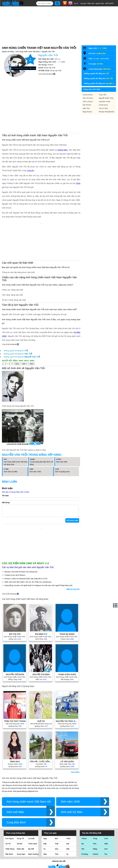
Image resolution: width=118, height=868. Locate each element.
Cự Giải (31, 841)
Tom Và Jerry (88, 98)
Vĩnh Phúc (41, 641)
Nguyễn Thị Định (41, 677)
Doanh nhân (15, 766)
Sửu (57, 851)
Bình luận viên (67, 766)
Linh (106, 841)
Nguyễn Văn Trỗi (48, 52)
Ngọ (45, 841)
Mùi (56, 841)
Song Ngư (21, 856)
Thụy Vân (103, 95)
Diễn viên (91, 3)
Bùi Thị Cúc (15, 636)
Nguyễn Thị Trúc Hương (67, 723)
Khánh (96, 856)
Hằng (95, 851)
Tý (44, 851)
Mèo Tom (86, 108)
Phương (85, 856)
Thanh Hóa (67, 641)
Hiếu (106, 846)
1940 (105, 48)
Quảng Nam (63, 150)
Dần (68, 851)
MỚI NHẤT (109, 3)
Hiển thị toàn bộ (73, 591)
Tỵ (67, 856)
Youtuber (41, 766)
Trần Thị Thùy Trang (15, 723)
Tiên (95, 846)
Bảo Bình (107, 69)
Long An (31, 170)
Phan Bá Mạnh (67, 636)
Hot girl (83, 3)
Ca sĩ (76, 3)
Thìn (57, 856)
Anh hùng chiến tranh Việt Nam (28, 52)
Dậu (45, 846)
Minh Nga (15, 764)
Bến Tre (41, 682)
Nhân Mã (20, 851)
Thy (106, 856)
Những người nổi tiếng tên (16, 351)
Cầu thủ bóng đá (15, 726)
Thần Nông (10, 851)
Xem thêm (75, 774)
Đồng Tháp (15, 682)
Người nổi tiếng (8, 52)
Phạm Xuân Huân (67, 677)
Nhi (83, 851)
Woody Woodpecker (107, 112)
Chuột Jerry (103, 105)
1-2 (59, 62)
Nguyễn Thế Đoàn (15, 677)
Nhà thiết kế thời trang (41, 726)
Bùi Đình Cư (41, 636)
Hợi (68, 846)
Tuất (57, 846)
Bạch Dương (33, 856)
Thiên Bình (33, 846)
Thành (84, 841)
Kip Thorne (87, 105)
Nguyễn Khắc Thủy (106, 98)
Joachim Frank (105, 101)
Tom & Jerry (103, 108)
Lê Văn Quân (67, 764)
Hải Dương (67, 682)
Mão (45, 856)
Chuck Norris (88, 95)
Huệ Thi (41, 723)
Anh (106, 851)
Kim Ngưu (10, 841)
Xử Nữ (19, 846)
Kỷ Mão (100, 64)
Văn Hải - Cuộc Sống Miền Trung (41, 764)
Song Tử (20, 841)
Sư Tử (8, 846)
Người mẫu (100, 3)
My (83, 846)
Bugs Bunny (87, 112)
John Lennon (88, 101)
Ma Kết (31, 851)
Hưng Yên (15, 641)
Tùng (95, 841)
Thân (68, 841)
